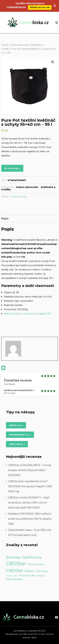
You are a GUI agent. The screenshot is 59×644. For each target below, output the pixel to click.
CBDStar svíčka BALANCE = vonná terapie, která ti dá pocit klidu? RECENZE (29, 470)
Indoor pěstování (20, 45)
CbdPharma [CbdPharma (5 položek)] (32, 557)
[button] (53, 62)
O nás (41, 634)
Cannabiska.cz (20, 631)
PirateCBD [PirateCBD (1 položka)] (40, 576)
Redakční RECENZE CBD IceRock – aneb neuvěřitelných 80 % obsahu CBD (30, 519)
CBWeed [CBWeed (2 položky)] (29, 571)
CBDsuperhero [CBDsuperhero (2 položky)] (36, 564)
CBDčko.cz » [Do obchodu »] (16, 425)
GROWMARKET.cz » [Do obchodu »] (20, 435)
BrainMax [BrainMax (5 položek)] (13, 557)
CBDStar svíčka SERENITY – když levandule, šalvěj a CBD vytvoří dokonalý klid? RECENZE (29, 503)
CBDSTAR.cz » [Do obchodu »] (17, 444)
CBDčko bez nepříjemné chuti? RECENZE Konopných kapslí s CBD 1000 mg (30, 486)
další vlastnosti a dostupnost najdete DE (27, 314)
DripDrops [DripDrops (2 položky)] (42, 571)
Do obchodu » (12, 168)
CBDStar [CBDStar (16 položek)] (16, 563)
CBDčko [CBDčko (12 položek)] (14, 570)
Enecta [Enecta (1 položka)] (9, 576)
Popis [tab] (5, 219)
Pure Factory (19, 196)
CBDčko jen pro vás (40, 5)
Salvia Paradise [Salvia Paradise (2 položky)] (14, 579)
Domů (5, 45)
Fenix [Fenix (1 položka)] (15, 576)
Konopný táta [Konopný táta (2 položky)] (27, 576)
